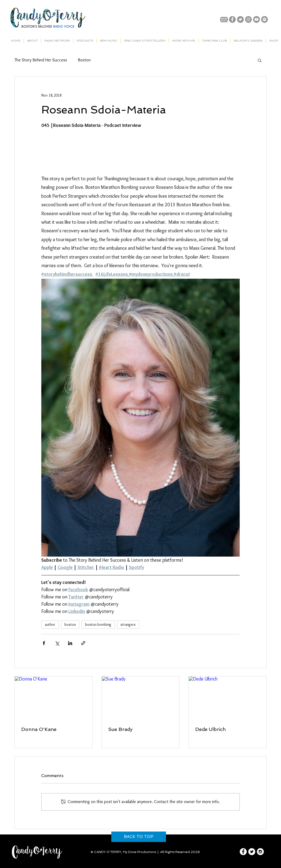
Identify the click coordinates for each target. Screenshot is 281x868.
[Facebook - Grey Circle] (232, 19)
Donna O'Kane (39, 729)
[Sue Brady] (141, 698)
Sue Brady (120, 729)
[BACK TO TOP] (139, 837)
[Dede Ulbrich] (228, 698)
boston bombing (98, 624)
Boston (84, 60)
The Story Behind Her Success (41, 60)
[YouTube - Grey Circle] (256, 19)
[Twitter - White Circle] (252, 852)
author (50, 624)
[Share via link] (83, 643)
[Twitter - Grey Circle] (240, 19)
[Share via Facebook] (44, 643)
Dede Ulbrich (210, 729)
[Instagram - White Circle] (260, 852)
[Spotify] (265, 19)
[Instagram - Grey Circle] (248, 19)
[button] (260, 60)
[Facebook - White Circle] (243, 852)
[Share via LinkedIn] (70, 643)
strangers (128, 624)
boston (70, 624)
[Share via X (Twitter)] (57, 643)
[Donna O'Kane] (53, 698)
